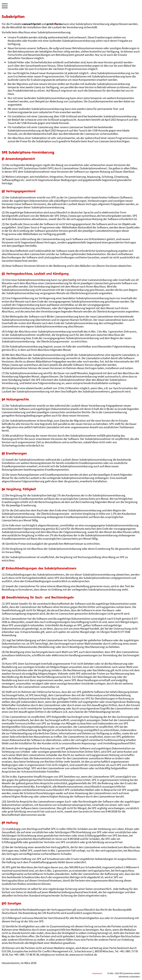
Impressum (97, 973)
